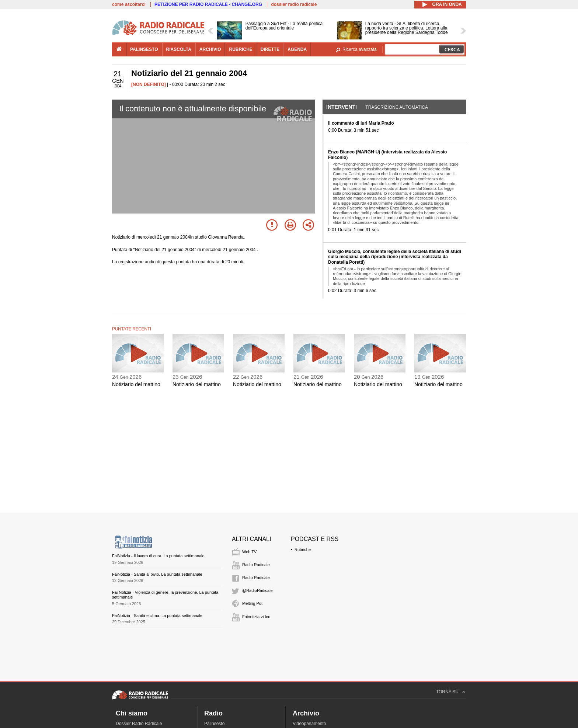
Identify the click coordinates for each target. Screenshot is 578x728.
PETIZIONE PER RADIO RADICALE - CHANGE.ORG (208, 4)
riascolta (179, 49)
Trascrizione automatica (397, 107)
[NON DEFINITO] (149, 84)
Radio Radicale (256, 565)
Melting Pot (252, 603)
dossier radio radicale (294, 4)
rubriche (241, 49)
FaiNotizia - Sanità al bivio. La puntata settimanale (157, 574)
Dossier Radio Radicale (139, 724)
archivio (210, 49)
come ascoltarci (129, 4)
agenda (297, 49)
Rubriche (303, 550)
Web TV (249, 552)
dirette (270, 49)
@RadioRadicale (257, 590)
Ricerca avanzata (360, 49)
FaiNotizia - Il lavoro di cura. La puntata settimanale (158, 556)
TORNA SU (447, 692)
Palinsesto (214, 724)
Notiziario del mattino (136, 384)
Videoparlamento (309, 724)
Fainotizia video (256, 617)
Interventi (342, 107)
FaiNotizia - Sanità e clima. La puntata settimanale (157, 616)
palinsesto (144, 49)
